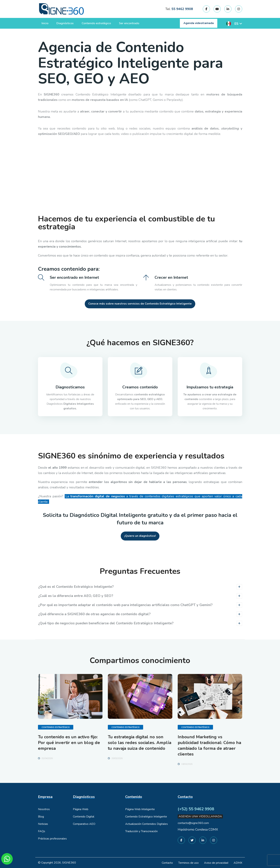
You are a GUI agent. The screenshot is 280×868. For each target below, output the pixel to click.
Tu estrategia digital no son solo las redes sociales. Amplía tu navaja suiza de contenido (140, 743)
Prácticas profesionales (52, 839)
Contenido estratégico (96, 23)
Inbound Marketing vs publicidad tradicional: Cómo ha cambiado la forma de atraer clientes (209, 745)
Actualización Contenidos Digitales (147, 824)
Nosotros (44, 809)
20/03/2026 (115, 758)
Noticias (43, 824)
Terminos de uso (188, 863)
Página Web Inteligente (140, 809)
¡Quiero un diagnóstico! (140, 536)
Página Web (81, 809)
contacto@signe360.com (193, 823)
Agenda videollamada (199, 23)
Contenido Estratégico (56, 727)
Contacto (167, 863)
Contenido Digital (84, 817)
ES (236, 24)
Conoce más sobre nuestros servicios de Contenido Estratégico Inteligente (140, 304)
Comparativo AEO (84, 824)
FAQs (42, 831)
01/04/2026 (45, 758)
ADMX (238, 863)
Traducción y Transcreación (141, 831)
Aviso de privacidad (216, 863)
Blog (41, 817)
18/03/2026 (185, 764)
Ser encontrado (129, 23)
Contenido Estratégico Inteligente (146, 817)
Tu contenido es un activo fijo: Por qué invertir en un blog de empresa (69, 743)
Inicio (45, 23)
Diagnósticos (65, 23)
